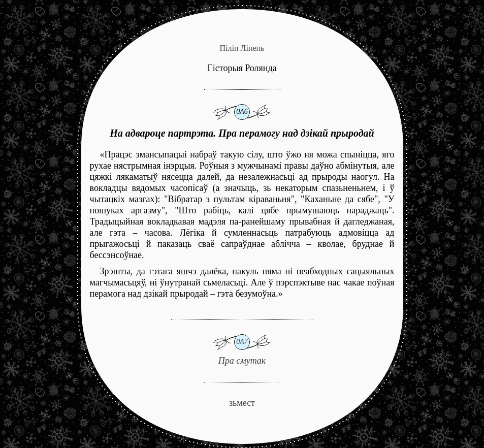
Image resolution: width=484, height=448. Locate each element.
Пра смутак (242, 343)
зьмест (242, 403)
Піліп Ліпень (242, 48)
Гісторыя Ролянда (242, 68)
